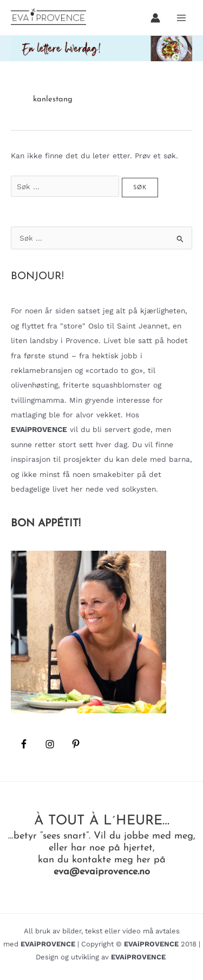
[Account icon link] (155, 18)
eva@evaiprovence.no (102, 872)
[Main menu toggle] (182, 18)
